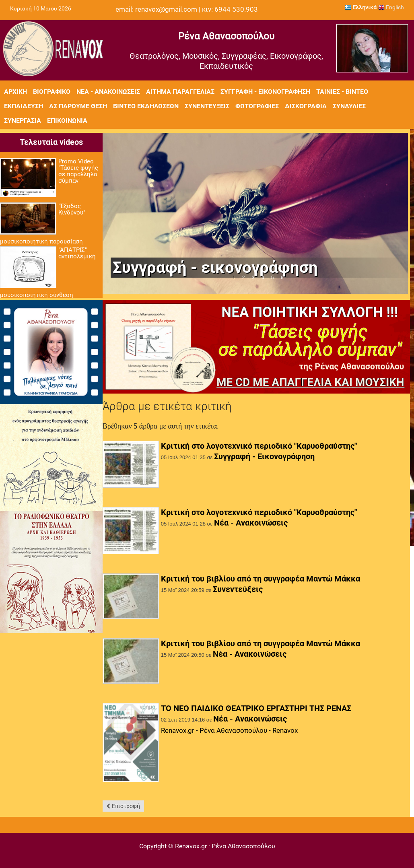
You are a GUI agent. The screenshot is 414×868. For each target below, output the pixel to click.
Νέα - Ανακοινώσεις (108, 92)
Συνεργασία (23, 121)
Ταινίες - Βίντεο (342, 92)
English (391, 7)
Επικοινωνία (67, 121)
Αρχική (15, 92)
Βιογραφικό (52, 92)
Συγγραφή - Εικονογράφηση (265, 92)
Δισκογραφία (306, 106)
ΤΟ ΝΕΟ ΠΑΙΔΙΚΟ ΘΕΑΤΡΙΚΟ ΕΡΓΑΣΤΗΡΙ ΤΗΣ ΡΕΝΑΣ (256, 708)
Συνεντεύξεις (207, 106)
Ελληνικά (361, 7)
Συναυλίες (349, 106)
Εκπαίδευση (24, 106)
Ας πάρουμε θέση (78, 106)
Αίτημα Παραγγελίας (180, 92)
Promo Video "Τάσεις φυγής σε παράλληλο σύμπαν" (78, 171)
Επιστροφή (126, 806)
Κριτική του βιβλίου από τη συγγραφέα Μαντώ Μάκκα (261, 579)
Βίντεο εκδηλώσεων (146, 106)
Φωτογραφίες (257, 106)
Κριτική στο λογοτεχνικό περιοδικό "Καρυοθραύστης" (259, 446)
